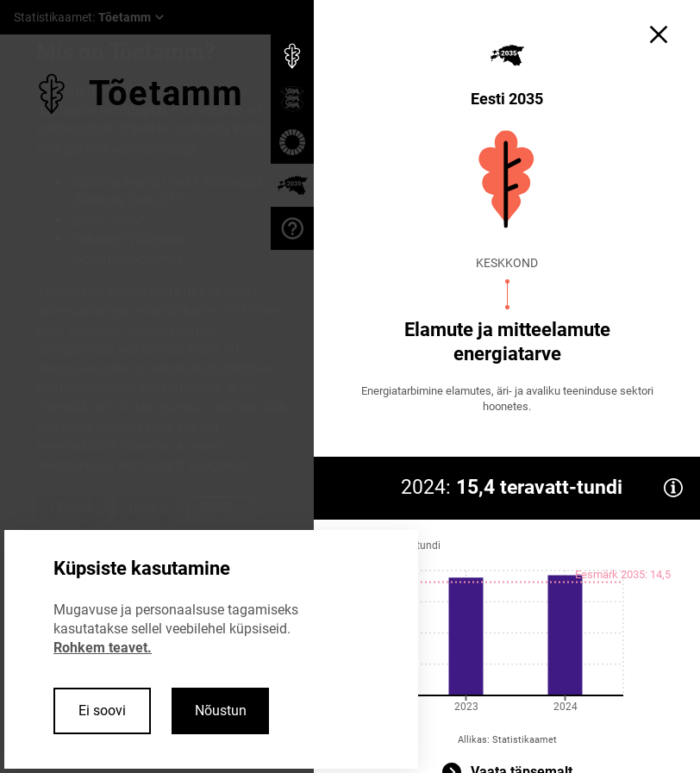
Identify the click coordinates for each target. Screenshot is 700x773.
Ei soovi (102, 711)
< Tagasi (71, 508)
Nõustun (221, 711)
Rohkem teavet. (103, 648)
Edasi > (147, 508)
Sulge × (221, 508)
